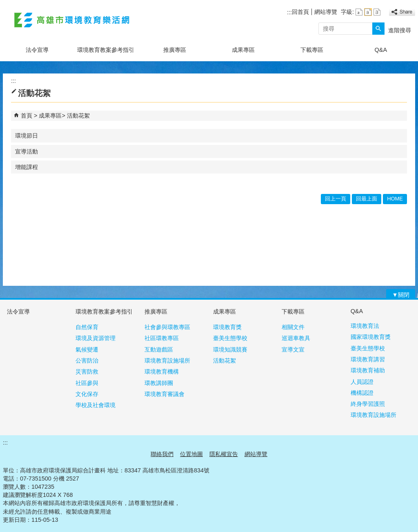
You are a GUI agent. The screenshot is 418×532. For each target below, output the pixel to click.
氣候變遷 (87, 349)
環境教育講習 (368, 359)
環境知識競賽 (230, 349)
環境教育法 (365, 326)
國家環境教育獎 (371, 337)
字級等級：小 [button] (359, 12)
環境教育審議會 (165, 394)
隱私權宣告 (224, 454)
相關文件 (293, 327)
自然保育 (87, 327)
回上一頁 (336, 199)
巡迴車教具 (296, 338)
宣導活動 (27, 151)
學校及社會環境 (96, 405)
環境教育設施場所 (167, 361)
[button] (378, 29)
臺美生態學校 (230, 338)
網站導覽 (326, 12)
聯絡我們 (162, 454)
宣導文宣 (293, 349)
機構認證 (362, 393)
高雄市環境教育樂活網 (72, 20)
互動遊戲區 (159, 349)
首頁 (27, 116)
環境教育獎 (227, 327)
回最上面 (367, 199)
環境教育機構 (162, 372)
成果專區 (243, 50)
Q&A (381, 50)
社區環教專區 (162, 338)
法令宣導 (37, 50)
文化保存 (87, 394)
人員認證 (362, 382)
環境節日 (27, 136)
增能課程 (27, 167)
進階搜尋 (400, 30)
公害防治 (87, 361)
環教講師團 (159, 383)
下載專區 (312, 50)
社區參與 (87, 383)
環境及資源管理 (96, 338)
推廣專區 (175, 50)
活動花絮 (78, 116)
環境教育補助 (368, 370)
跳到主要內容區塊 (4, 4)
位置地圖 (191, 454)
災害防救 (87, 372)
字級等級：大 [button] (377, 12)
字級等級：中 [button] (368, 12)
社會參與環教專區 (167, 327)
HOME (395, 199)
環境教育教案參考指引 (106, 50)
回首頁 (300, 12)
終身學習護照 (368, 404)
